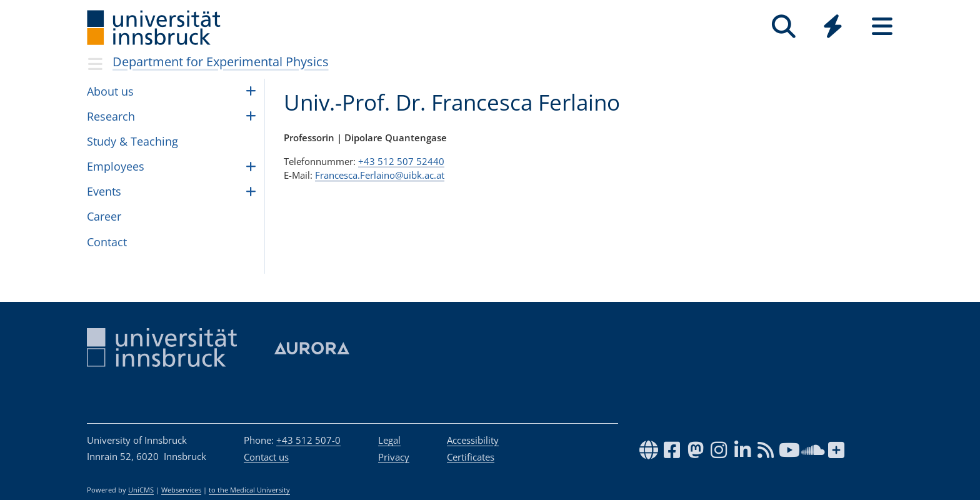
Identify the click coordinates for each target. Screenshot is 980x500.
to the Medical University (249, 490)
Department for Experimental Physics (221, 62)
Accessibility (473, 440)
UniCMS (141, 490)
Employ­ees (116, 166)
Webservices (181, 490)
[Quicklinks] (833, 27)
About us (110, 91)
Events (104, 191)
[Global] (833, 28)
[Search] (783, 27)
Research (111, 116)
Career (104, 216)
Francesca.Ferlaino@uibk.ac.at (380, 175)
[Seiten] (882, 27)
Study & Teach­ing (132, 141)
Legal (389, 440)
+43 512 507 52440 (401, 161)
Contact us (266, 457)
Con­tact (107, 242)
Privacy (394, 457)
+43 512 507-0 (308, 440)
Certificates (471, 457)
